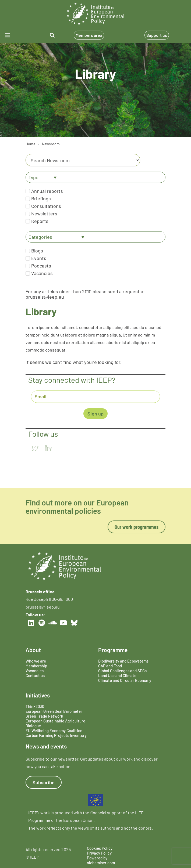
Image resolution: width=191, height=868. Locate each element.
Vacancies (35, 671)
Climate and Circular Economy (125, 680)
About (33, 650)
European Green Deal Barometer (54, 711)
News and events (46, 746)
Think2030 (35, 706)
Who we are (36, 661)
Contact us (35, 675)
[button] (15, 35)
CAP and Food (110, 666)
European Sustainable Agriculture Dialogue (55, 723)
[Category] (83, 160)
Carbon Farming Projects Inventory (56, 735)
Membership (36, 666)
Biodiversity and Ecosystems (123, 661)
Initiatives (38, 695)
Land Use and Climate (117, 675)
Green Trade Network (44, 716)
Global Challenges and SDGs (122, 671)
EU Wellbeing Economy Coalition (54, 730)
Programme (113, 650)
